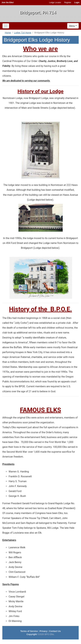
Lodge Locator (55, 3)
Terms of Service (29, 631)
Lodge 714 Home (23, 33)
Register (68, 3)
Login (77, 3)
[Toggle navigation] (6, 26)
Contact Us (55, 631)
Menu (72, 26)
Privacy (43, 631)
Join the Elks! (8, 3)
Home (8, 33)
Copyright (32, 634)
